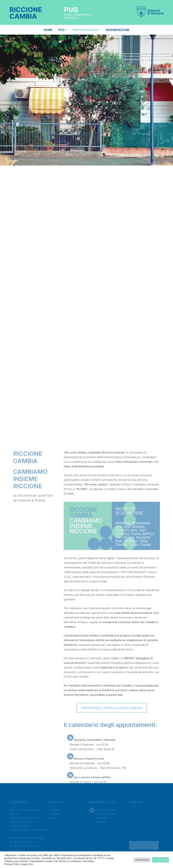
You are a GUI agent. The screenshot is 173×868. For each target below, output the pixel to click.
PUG (63, 30)
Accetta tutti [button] (161, 860)
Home (48, 30)
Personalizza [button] (142, 860)
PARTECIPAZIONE (86, 30)
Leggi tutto (27, 864)
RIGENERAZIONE (118, 30)
